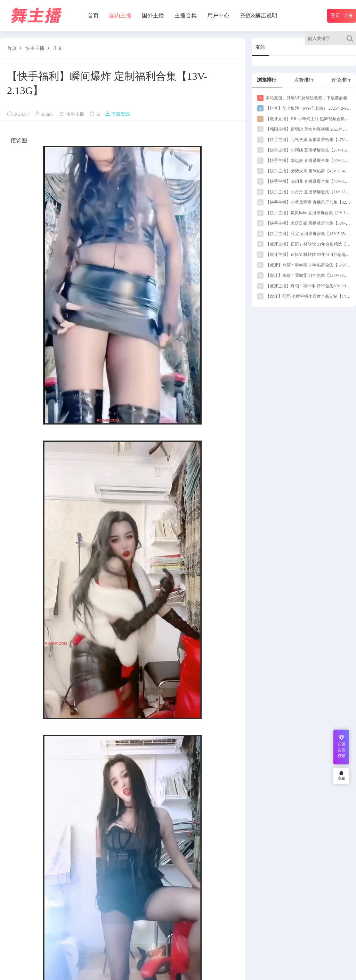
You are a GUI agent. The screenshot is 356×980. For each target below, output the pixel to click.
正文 (58, 48)
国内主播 (120, 15)
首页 (93, 15)
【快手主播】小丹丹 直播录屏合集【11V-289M (304, 192)
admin (47, 114)
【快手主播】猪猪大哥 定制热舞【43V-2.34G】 (305, 171)
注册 (348, 16)
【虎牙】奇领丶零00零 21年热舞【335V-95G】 (304, 275)
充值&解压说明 (259, 15)
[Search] (351, 38)
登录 (335, 15)
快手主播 (35, 48)
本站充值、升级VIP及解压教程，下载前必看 (302, 98)
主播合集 (186, 15)
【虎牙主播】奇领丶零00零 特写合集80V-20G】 (305, 286)
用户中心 (218, 15)
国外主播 (153, 15)
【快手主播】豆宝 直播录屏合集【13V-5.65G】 (305, 234)
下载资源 (117, 114)
